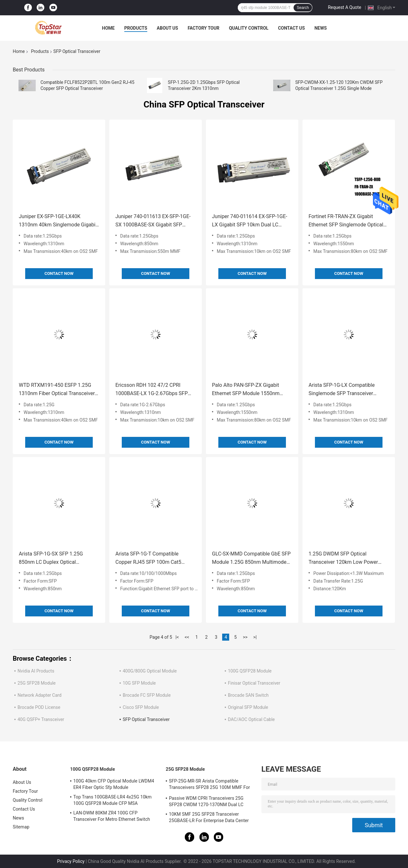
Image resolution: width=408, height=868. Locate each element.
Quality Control (249, 28)
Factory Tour (204, 28)
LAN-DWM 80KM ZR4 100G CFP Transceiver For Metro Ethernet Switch (112, 816)
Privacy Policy (71, 861)
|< (177, 637)
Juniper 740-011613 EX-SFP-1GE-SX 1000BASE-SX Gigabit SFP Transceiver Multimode (153, 221)
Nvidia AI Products (36, 671)
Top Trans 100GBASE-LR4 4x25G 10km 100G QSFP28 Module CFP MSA (113, 800)
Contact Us (291, 28)
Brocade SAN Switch (248, 695)
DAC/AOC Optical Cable (251, 719)
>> (245, 637)
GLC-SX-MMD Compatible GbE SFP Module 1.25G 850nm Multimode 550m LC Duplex (251, 559)
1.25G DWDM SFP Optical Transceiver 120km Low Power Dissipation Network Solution (343, 559)
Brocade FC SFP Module (147, 695)
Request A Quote (345, 7)
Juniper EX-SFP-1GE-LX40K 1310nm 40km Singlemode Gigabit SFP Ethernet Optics (58, 221)
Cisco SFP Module (141, 707)
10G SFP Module (139, 683)
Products (136, 28)
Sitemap (21, 827)
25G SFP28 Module (37, 683)
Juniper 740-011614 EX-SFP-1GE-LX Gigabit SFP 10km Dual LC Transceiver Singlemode (250, 221)
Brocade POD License (39, 707)
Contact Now (59, 273)
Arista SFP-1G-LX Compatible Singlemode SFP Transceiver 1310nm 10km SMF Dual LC (342, 390)
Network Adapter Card (40, 695)
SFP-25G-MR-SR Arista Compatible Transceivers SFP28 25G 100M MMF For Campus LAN (209, 785)
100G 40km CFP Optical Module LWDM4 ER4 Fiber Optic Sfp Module (114, 784)
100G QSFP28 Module (250, 671)
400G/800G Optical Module (150, 671)
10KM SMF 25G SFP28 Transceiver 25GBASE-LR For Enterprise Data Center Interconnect (209, 818)
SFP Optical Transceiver (146, 719)
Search (303, 8)
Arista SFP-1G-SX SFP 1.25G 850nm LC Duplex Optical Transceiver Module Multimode (54, 559)
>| (255, 637)
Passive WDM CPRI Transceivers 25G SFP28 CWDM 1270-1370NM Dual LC (206, 801)
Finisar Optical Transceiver (254, 683)
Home (108, 28)
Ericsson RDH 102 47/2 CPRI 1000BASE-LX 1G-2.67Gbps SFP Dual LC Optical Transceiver (152, 390)
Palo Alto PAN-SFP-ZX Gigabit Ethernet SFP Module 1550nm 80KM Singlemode (246, 390)
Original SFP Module (248, 707)
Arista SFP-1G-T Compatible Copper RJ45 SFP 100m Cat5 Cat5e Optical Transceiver (148, 559)
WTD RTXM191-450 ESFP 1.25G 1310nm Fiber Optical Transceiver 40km (57, 390)
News (321, 28)
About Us (168, 28)
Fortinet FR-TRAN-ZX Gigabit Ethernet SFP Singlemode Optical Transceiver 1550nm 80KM (346, 221)
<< (187, 637)
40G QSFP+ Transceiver (41, 719)
